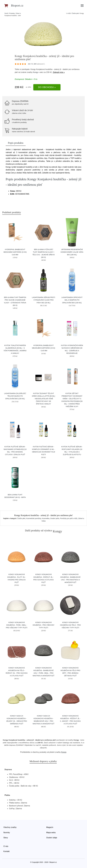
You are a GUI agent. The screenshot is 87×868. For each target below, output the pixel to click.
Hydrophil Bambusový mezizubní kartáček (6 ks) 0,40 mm (15, 252)
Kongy (36, 72)
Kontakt (6, 851)
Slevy (6, 838)
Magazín (50, 827)
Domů (6, 13)
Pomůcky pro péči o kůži (69, 518)
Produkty (12, 13)
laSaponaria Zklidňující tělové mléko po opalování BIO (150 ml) (15, 396)
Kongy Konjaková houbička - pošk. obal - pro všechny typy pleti (17, 625)
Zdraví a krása (20, 13)
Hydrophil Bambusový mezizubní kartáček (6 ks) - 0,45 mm (43, 348)
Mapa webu (51, 833)
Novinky (7, 833)
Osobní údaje (52, 838)
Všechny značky (10, 827)
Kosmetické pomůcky (34, 518)
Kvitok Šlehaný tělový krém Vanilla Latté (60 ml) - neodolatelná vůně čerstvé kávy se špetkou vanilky (43, 399)
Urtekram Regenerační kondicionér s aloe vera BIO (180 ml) (72, 252)
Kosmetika (46, 518)
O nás (6, 846)
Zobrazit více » (59, 72)
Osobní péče (55, 518)
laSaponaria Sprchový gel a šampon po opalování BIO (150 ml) (72, 300)
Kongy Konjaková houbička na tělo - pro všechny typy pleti (70, 625)
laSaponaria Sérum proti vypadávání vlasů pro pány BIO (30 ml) (44, 300)
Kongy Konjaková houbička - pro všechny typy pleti (43, 625)
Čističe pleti (75, 13)
